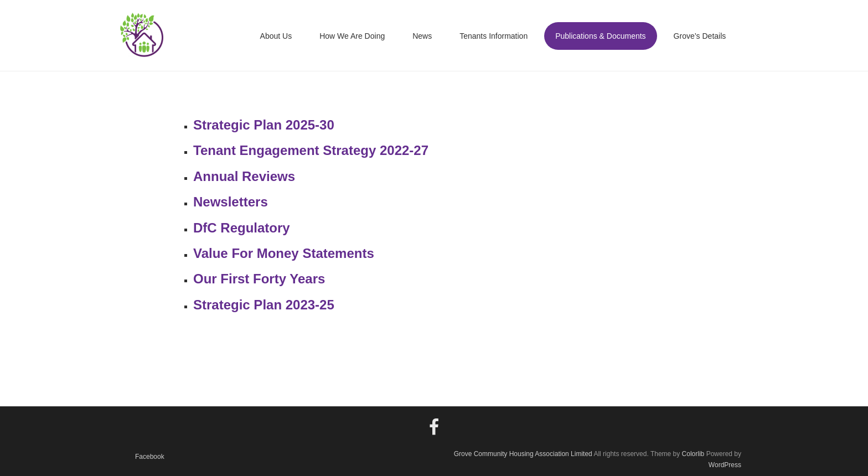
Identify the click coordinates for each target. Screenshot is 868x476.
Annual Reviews (244, 176)
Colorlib (693, 454)
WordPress (725, 465)
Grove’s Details (700, 36)
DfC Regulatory (242, 228)
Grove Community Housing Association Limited (523, 454)
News (422, 36)
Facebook (150, 457)
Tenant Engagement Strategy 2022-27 (311, 150)
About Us (276, 36)
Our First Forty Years (259, 279)
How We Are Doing (352, 36)
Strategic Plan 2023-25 (264, 305)
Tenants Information (494, 36)
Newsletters (231, 202)
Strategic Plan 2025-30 (264, 125)
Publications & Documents (600, 36)
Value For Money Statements (284, 253)
